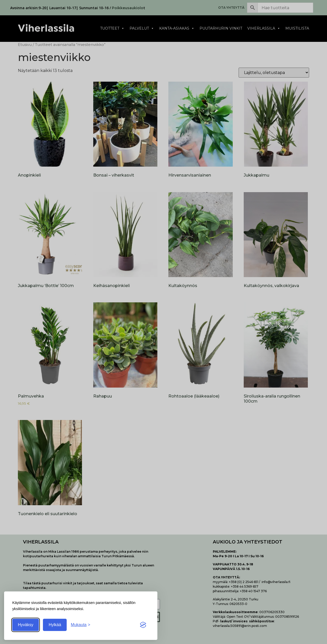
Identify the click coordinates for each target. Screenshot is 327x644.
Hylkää (55, 625)
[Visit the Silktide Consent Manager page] (143, 625)
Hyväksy (26, 625)
